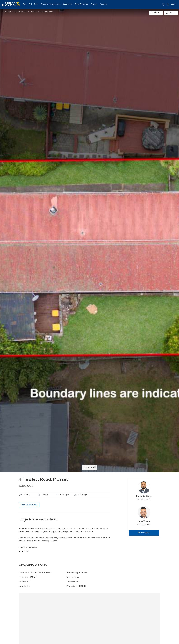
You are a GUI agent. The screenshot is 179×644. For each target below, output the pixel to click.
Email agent (144, 533)
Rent (36, 4)
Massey (34, 12)
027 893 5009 (144, 500)
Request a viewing (29, 505)
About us (104, 4)
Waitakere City (21, 12)
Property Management (50, 4)
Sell (30, 4)
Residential (6, 12)
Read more (24, 552)
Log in (174, 4)
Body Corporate (82, 4)
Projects (94, 4)
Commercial (67, 4)
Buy (25, 4)
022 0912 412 (144, 525)
